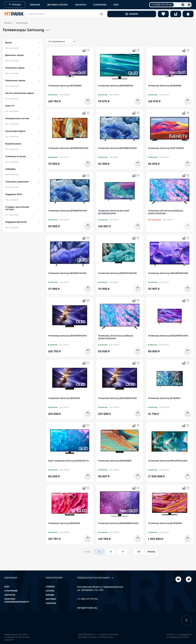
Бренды (50, 595)
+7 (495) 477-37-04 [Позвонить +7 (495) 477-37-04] (162, 5)
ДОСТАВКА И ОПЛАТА (58, 5)
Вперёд (151, 552)
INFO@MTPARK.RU (87, 608)
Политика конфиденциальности (17, 600)
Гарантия (51, 603)
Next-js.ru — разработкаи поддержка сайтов (179, 636)
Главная (50, 587)
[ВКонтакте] (189, 580)
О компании (11, 591)
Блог (7, 587)
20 (139, 552)
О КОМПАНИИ (100, 5)
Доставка (51, 599)
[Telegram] (178, 580)
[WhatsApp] (189, 5)
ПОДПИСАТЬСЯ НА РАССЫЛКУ (95, 578)
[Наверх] (186, 620)
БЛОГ (116, 5)
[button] (66, 14)
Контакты (10, 595)
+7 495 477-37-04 (87, 599)
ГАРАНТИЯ (35, 5)
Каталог (8, 23)
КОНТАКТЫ (80, 5)
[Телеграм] (183, 5)
